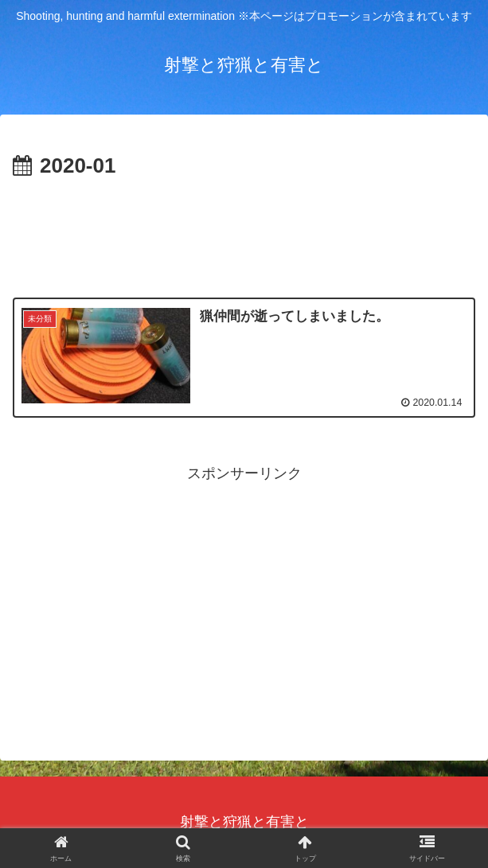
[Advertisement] (244, 232)
